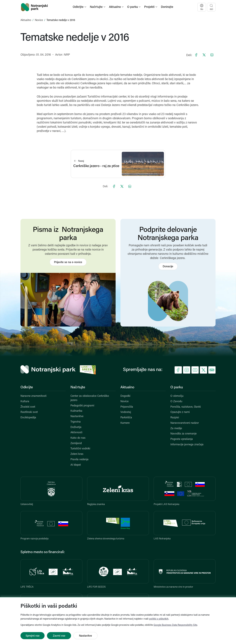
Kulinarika (76, 411)
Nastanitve (77, 416)
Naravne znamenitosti (33, 396)
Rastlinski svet (29, 412)
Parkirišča (126, 418)
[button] (80, 7)
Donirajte (167, 7)
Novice (39, 20)
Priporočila (127, 407)
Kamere (125, 423)
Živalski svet (28, 407)
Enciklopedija (28, 418)
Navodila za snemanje (183, 434)
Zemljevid (76, 443)
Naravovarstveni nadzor (185, 423)
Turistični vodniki (80, 449)
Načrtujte (78, 387)
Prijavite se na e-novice (68, 262)
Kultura (25, 402)
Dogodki (125, 396)
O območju (177, 396)
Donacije (168, 267)
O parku (177, 387)
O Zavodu (176, 402)
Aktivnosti (76, 433)
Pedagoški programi (82, 406)
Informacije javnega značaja (187, 445)
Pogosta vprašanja (182, 439)
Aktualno (26, 20)
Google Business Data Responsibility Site (175, 625)
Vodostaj (126, 412)
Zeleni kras (77, 454)
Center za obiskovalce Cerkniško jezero (90, 398)
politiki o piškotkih (159, 619)
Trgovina (76, 422)
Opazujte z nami (180, 412)
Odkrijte (27, 387)
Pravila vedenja (79, 460)
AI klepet (76, 465)
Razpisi (175, 418)
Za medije (176, 429)
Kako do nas (78, 438)
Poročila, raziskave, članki (186, 407)
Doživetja (76, 427)
